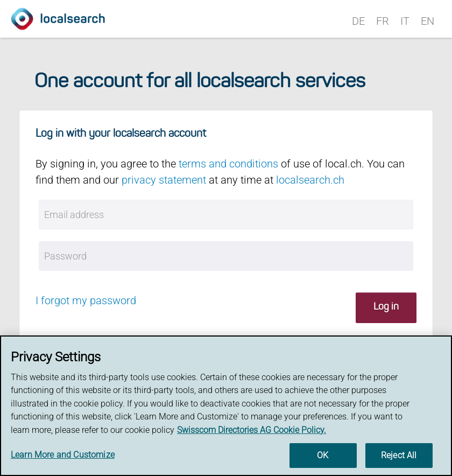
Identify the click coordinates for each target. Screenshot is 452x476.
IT (405, 21)
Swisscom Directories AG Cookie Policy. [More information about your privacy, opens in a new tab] (252, 430)
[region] (226, 406)
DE (358, 21)
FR (383, 21)
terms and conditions (228, 164)
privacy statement (164, 180)
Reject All (399, 455)
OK (323, 455)
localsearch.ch (310, 180)
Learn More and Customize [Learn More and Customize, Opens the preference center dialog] (63, 455)
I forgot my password (86, 300)
